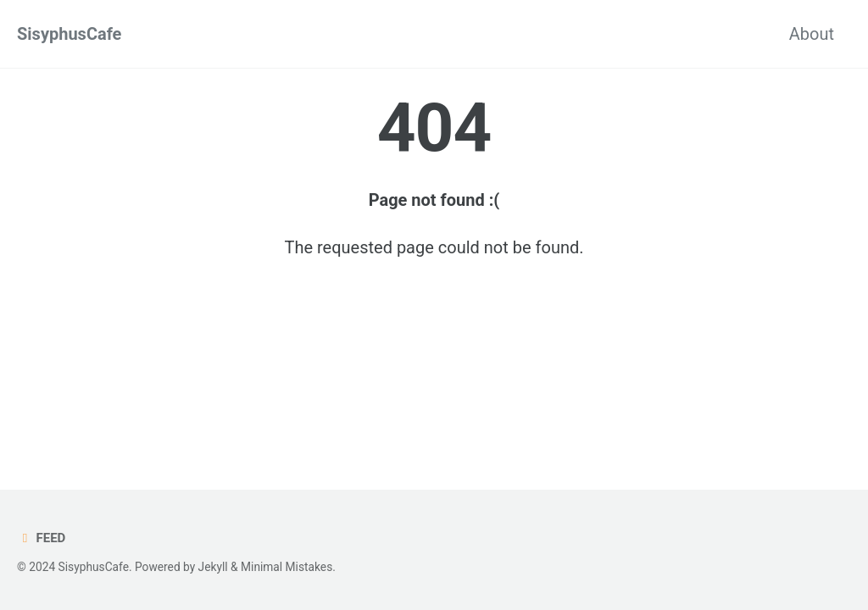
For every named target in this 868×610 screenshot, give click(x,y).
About (812, 34)
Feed (41, 538)
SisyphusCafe (69, 34)
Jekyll (213, 567)
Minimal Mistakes (287, 567)
